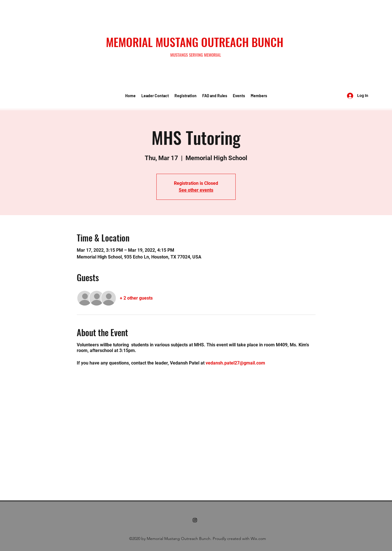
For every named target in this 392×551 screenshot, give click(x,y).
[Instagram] (195, 520)
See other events (196, 190)
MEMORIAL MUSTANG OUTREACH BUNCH (195, 42)
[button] (155, 96)
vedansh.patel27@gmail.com (235, 363)
